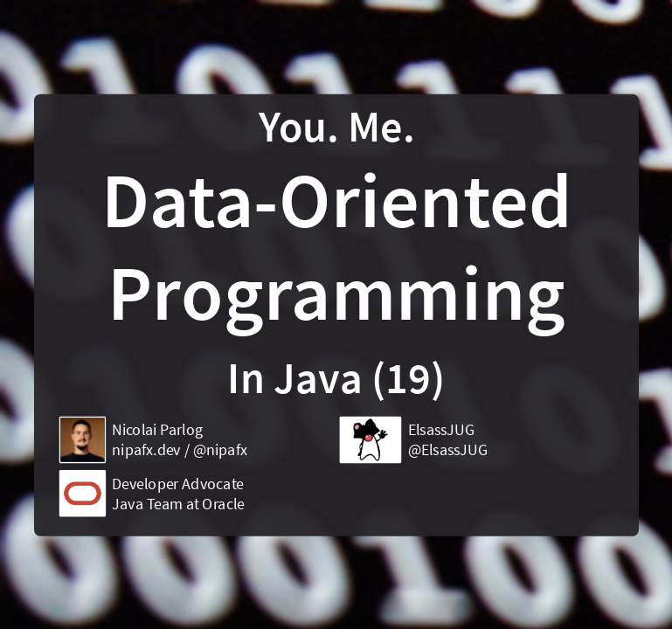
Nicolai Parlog (157, 429)
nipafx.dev (146, 450)
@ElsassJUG (447, 450)
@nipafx (219, 450)
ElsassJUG (440, 429)
